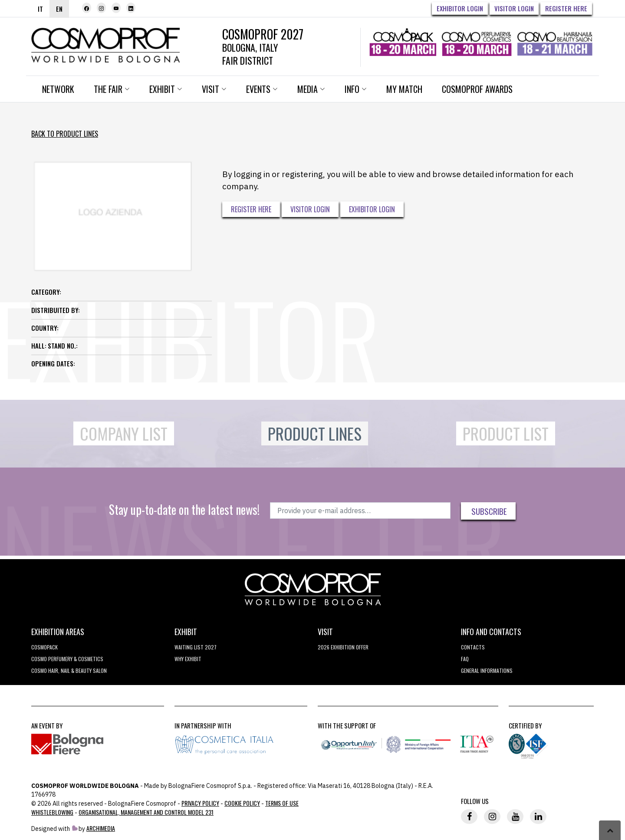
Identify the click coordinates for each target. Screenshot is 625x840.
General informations (487, 670)
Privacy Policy (200, 803)
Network (58, 89)
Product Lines (315, 433)
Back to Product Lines (65, 134)
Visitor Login (514, 8)
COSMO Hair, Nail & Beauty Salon (69, 670)
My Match (404, 89)
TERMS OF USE (282, 803)
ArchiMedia (101, 828)
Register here (566, 8)
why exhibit (188, 659)
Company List (124, 433)
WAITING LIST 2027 (196, 647)
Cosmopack (44, 647)
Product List (506, 433)
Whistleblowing (52, 812)
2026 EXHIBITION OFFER (343, 647)
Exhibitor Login (460, 8)
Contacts (473, 647)
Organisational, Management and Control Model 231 (146, 812)
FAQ (465, 659)
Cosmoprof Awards (477, 89)
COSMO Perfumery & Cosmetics (67, 659)
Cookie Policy (242, 803)
